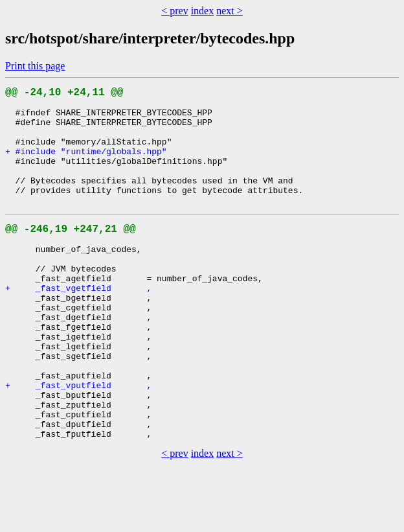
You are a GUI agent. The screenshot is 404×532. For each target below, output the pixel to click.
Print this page (35, 66)
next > (230, 11)
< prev (174, 11)
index (203, 11)
